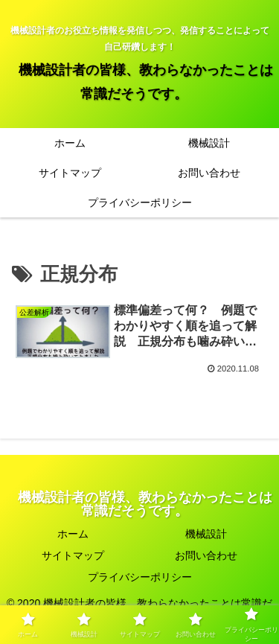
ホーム (73, 534)
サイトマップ (73, 555)
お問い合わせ (206, 555)
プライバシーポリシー (140, 577)
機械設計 (206, 534)
